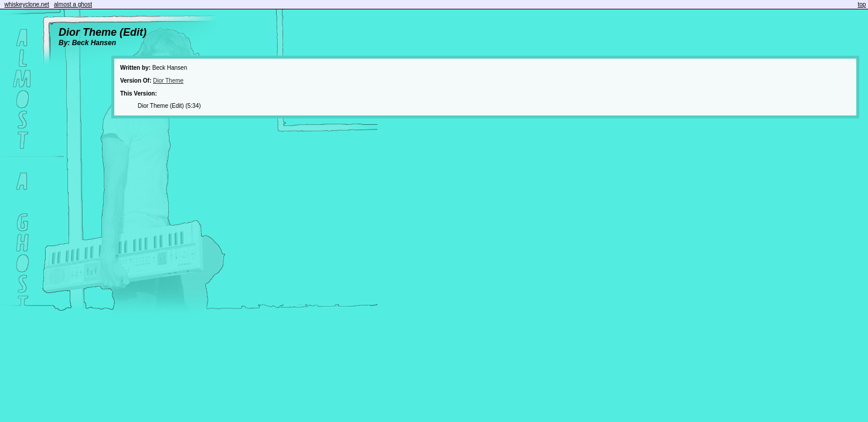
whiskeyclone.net (27, 4)
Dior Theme (168, 81)
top (862, 4)
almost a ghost (73, 4)
